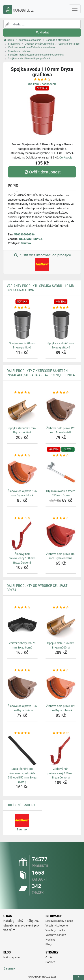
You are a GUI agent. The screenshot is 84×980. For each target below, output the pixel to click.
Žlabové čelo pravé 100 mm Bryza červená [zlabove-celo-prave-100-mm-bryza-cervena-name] (61, 556)
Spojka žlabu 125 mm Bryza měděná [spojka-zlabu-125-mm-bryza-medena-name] (22, 430)
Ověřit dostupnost (42, 172)
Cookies (50, 962)
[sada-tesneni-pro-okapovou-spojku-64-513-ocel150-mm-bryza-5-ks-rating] (22, 733)
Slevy (49, 944)
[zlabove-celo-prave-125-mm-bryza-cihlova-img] (22, 473)
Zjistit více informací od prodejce (42, 262)
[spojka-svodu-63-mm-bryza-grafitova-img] (61, 325)
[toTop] (78, 977)
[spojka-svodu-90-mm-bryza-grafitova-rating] (22, 308)
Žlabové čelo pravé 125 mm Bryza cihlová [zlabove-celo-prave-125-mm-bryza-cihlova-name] (22, 493)
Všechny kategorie (57, 926)
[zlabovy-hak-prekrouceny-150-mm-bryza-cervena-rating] (22, 518)
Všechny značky (55, 930)
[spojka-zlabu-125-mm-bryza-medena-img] (22, 410)
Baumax (26, 243)
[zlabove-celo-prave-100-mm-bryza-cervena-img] (61, 535)
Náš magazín (12, 957)
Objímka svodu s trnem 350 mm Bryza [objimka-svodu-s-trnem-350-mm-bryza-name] (61, 493)
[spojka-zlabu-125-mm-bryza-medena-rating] (22, 393)
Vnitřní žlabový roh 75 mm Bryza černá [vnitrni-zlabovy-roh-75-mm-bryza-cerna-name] (22, 645)
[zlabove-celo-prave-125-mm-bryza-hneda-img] (61, 410)
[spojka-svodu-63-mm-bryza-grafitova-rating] (61, 308)
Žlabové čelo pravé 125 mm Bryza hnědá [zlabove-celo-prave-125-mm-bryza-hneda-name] (61, 430)
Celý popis (66, 157)
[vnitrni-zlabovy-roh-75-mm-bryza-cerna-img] (22, 625)
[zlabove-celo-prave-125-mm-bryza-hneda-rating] (61, 393)
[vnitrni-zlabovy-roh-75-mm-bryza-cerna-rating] (22, 607)
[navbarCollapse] (75, 9)
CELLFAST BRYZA (31, 239)
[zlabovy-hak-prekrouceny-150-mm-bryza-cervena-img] (22, 535)
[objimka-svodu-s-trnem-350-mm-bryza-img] (61, 473)
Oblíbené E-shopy (21, 805)
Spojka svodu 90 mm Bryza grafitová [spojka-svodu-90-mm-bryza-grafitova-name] (22, 345)
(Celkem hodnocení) (42, 84)
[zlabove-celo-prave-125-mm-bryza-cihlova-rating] (22, 455)
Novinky (50, 940)
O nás (49, 957)
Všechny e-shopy (56, 935)
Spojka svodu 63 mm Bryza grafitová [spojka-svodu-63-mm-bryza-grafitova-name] (61, 345)
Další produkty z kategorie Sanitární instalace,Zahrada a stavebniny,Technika (41, 373)
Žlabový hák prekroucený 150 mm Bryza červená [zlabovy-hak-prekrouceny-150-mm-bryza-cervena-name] (22, 558)
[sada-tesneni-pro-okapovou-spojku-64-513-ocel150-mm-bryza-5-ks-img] (22, 751)
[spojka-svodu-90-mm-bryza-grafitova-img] (22, 325)
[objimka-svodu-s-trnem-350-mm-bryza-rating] (61, 455)
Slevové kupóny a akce (59, 921)
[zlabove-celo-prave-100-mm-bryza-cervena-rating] (61, 518)
